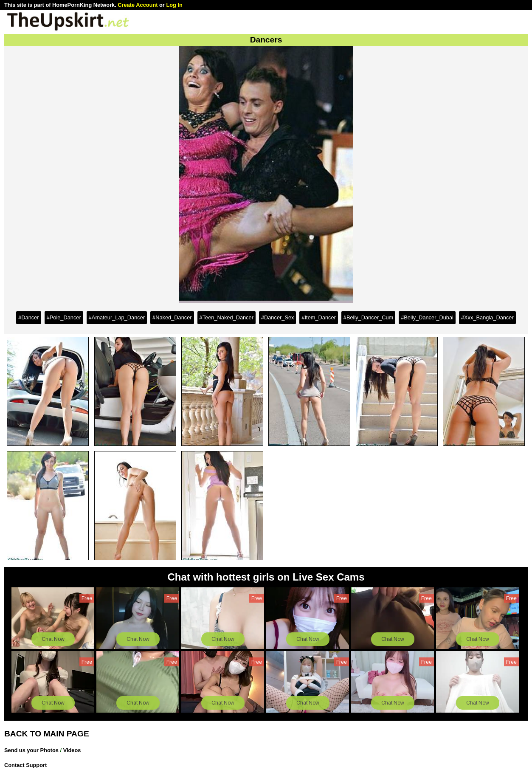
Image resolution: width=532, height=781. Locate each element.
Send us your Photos (31, 750)
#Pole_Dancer (64, 317)
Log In (174, 5)
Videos (72, 750)
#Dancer (28, 317)
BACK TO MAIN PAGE (47, 734)
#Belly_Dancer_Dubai (427, 317)
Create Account (138, 5)
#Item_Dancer (318, 317)
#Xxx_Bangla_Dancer (487, 317)
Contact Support (25, 765)
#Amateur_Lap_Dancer (117, 317)
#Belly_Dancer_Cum (368, 317)
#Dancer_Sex (278, 317)
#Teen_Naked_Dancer (227, 317)
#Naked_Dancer (172, 317)
